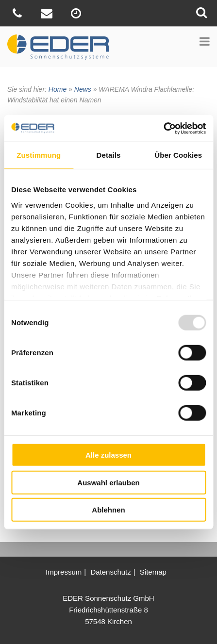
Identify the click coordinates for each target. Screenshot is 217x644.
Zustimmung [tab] (39, 155)
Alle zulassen (108, 455)
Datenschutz (110, 572)
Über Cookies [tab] (178, 155)
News (83, 89)
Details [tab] (109, 155)
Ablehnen (108, 510)
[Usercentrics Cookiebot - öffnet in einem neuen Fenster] (163, 128)
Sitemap (153, 572)
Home (58, 89)
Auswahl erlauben (108, 482)
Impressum (64, 572)
